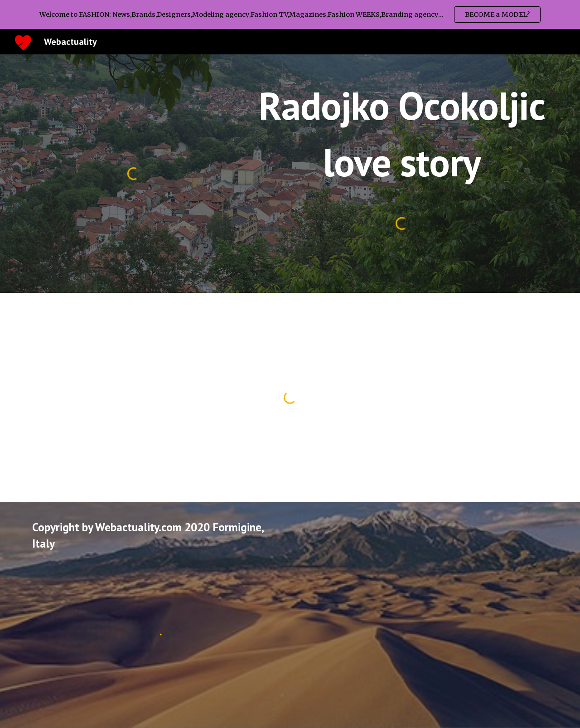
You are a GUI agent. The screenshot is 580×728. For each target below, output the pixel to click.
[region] (290, 15)
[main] (402, 134)
